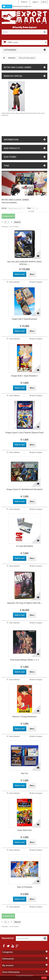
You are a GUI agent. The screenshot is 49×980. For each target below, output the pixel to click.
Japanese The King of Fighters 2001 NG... (24, 603)
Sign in (44, 2)
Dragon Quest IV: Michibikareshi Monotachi (24, 489)
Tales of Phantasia (24, 887)
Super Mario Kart (24, 830)
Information (11, 140)
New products (12, 148)
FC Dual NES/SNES (24, 546)
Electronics (12, 58)
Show (29, 208)
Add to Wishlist (14, 282)
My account (8, 965)
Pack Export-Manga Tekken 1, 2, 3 (25, 660)
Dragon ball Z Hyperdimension (25, 319)
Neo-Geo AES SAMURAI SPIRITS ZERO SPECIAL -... (25, 263)
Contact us (24, 2)
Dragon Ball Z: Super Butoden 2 (24, 376)
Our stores (10, 157)
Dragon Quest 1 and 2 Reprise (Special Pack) (24, 433)
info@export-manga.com (23, 6)
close (44, 978)
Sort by (4, 208)
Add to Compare (37, 282)
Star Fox (24, 773)
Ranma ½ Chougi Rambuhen (24, 717)
